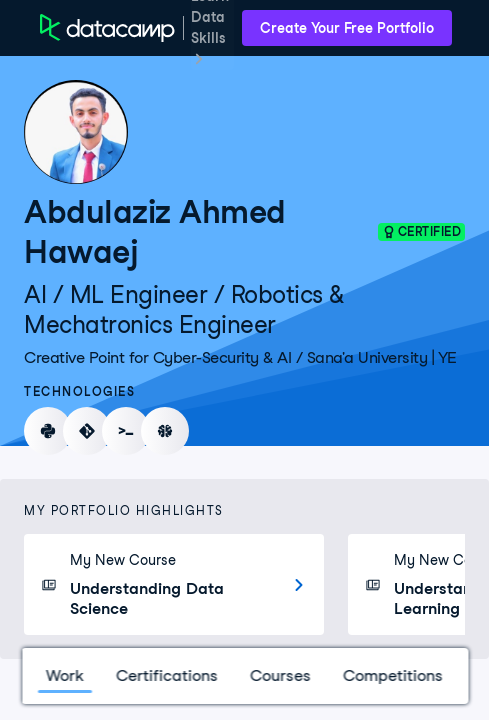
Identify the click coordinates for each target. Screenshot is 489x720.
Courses (279, 675)
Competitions (392, 675)
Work (64, 675)
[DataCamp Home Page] (107, 28)
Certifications (166, 675)
